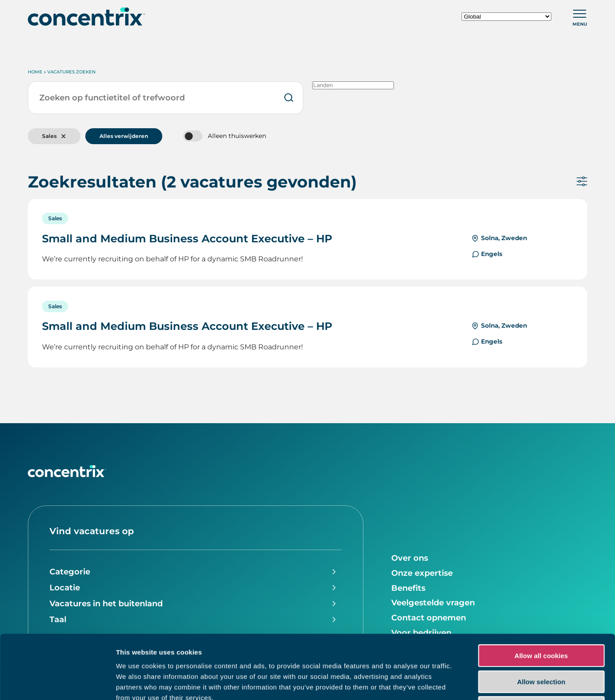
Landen (353, 85)
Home (35, 72)
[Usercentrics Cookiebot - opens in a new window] (57, 683)
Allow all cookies (541, 592)
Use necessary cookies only (541, 644)
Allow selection (541, 618)
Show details (464, 683)
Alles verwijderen (124, 136)
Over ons (410, 558)
